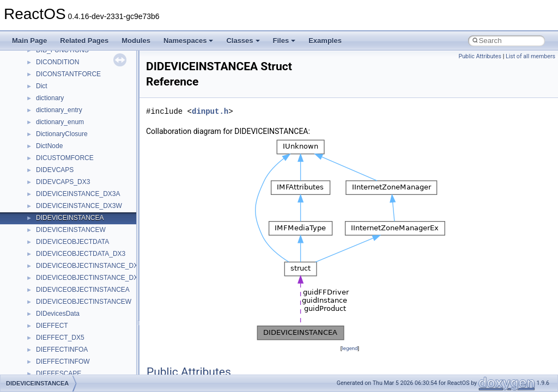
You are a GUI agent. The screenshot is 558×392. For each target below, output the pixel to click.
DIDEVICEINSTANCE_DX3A (78, 194)
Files (284, 41)
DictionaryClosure (62, 134)
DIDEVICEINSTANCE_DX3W (79, 206)
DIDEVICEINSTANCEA (70, 218)
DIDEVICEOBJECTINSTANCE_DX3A (91, 266)
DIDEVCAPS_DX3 (63, 182)
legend (350, 348)
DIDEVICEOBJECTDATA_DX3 (81, 254)
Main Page (29, 41)
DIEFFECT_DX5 (60, 338)
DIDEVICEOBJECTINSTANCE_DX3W (92, 278)
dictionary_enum (60, 122)
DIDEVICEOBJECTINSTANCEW (84, 302)
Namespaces (189, 41)
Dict (42, 86)
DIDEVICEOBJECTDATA (72, 242)
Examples (325, 41)
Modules (136, 41)
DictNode (49, 146)
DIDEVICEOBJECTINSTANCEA (83, 290)
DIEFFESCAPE (59, 373)
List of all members (530, 56)
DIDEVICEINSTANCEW (71, 230)
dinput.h (210, 111)
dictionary (50, 98)
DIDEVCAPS (55, 170)
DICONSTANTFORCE (68, 74)
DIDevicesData (58, 314)
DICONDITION (57, 62)
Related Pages (84, 41)
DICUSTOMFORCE (65, 158)
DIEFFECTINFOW (63, 362)
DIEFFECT (52, 326)
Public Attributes (480, 56)
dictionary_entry (59, 110)
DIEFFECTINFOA (62, 350)
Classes (243, 41)
